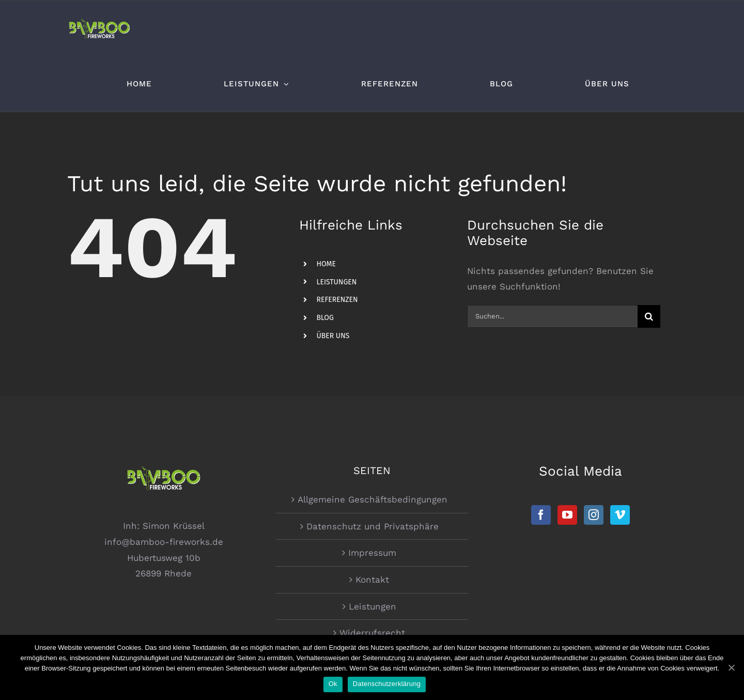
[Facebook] (541, 515)
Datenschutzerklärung (387, 684)
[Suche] (649, 316)
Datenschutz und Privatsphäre (373, 526)
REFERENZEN (337, 300)
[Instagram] (594, 515)
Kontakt (372, 580)
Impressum (372, 553)
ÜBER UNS (333, 336)
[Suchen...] (552, 316)
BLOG (325, 318)
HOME (326, 264)
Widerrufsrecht (372, 633)
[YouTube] (567, 515)
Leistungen (373, 606)
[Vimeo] (620, 515)
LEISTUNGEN (336, 282)
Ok (333, 684)
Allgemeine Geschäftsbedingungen (373, 499)
